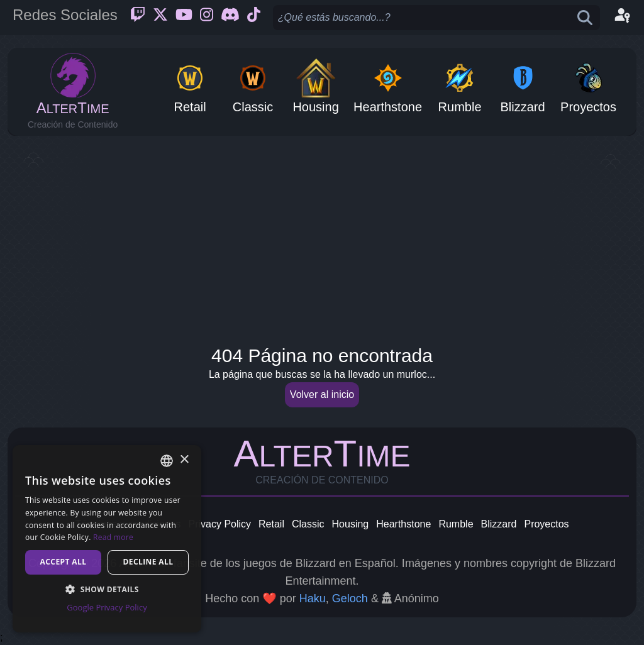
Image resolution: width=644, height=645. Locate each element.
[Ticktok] (254, 18)
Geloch (350, 598)
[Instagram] (207, 18)
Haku (313, 598)
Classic (308, 524)
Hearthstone (403, 524)
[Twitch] (138, 18)
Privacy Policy (219, 524)
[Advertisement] (322, 236)
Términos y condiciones (128, 524)
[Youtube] (184, 18)
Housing (351, 524)
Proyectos (546, 524)
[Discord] (230, 18)
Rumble (456, 524)
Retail (271, 524)
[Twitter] (160, 18)
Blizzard (499, 524)
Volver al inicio (322, 394)
